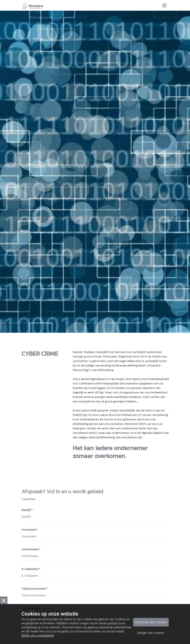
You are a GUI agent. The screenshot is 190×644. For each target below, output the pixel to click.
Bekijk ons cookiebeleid (38, 635)
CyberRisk (28, 501)
